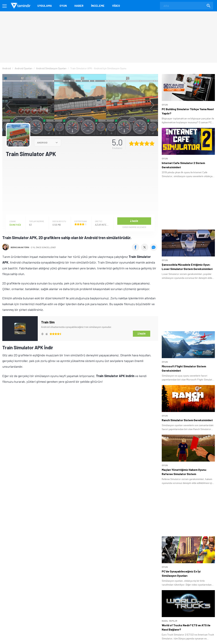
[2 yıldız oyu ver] (137, 143)
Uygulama (45, 6)
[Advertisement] (80, 186)
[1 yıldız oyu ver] (131, 143)
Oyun (63, 6)
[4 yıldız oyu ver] (147, 143)
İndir (134, 221)
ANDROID (42, 142)
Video (116, 6)
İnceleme (98, 6)
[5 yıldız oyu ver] (152, 143)
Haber (79, 6)
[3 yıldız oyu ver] (142, 143)
